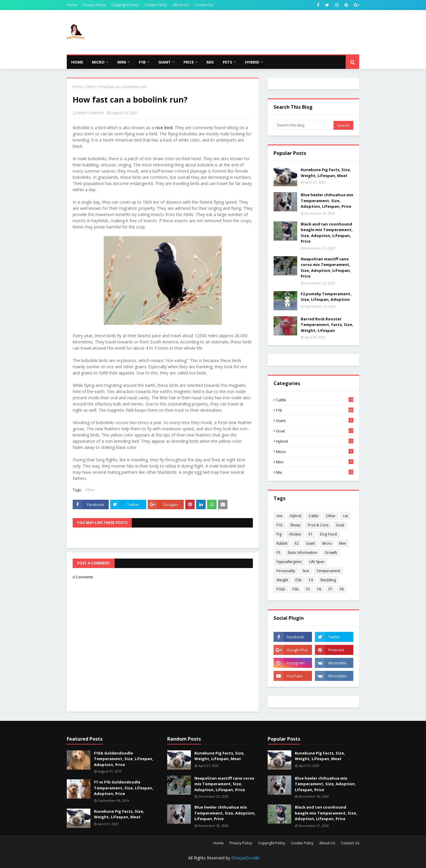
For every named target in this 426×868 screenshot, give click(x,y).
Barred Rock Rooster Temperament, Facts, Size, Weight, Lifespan (327, 325)
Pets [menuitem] (227, 62)
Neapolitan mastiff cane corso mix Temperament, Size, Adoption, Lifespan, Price (326, 268)
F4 (311, 580)
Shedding (328, 580)
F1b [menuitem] (142, 62)
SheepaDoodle (245, 858)
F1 (311, 534)
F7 (330, 589)
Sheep (295, 525)
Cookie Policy (156, 5)
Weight (282, 580)
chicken (295, 534)
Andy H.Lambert (90, 113)
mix (315, 472)
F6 (319, 589)
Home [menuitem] (77, 62)
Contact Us (204, 5)
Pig (279, 534)
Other (91, 87)
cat (345, 516)
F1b (315, 410)
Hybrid (315, 441)
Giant (315, 421)
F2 (297, 543)
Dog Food (328, 534)
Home (72, 5)
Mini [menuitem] (122, 62)
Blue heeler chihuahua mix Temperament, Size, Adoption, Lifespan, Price (327, 201)
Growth (331, 553)
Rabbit (282, 543)
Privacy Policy (94, 5)
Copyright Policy (125, 5)
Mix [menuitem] (210, 62)
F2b (299, 580)
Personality (286, 571)
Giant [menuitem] (165, 62)
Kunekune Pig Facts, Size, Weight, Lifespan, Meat (326, 173)
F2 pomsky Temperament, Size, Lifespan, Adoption (326, 297)
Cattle (315, 400)
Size (306, 571)
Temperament (328, 571)
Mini (315, 462)
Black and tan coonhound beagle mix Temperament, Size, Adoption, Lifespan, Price (327, 233)
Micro (315, 452)
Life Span (317, 562)
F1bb (281, 589)
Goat (315, 431)
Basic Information (303, 553)
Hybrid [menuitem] (252, 62)
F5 (308, 589)
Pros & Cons (318, 525)
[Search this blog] (304, 125)
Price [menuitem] (189, 62)
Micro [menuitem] (98, 62)
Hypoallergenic (289, 562)
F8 (342, 589)
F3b (296, 589)
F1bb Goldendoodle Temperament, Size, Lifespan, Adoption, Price (124, 759)
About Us (181, 5)
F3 (278, 553)
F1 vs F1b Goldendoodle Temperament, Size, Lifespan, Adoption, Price (124, 788)
